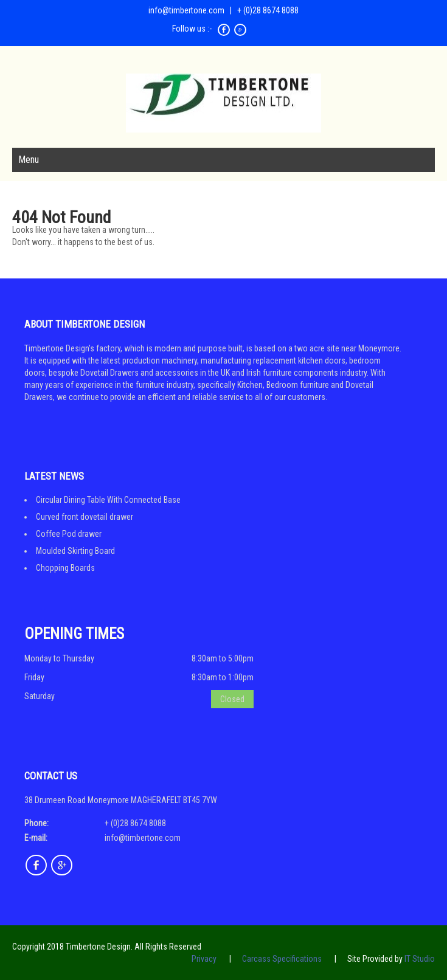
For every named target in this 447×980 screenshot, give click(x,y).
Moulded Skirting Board (75, 551)
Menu (29, 160)
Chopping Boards (65, 568)
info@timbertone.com (186, 10)
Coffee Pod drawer (69, 534)
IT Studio (420, 959)
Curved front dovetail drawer (85, 517)
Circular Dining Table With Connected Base (108, 500)
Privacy (204, 959)
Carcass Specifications (282, 959)
